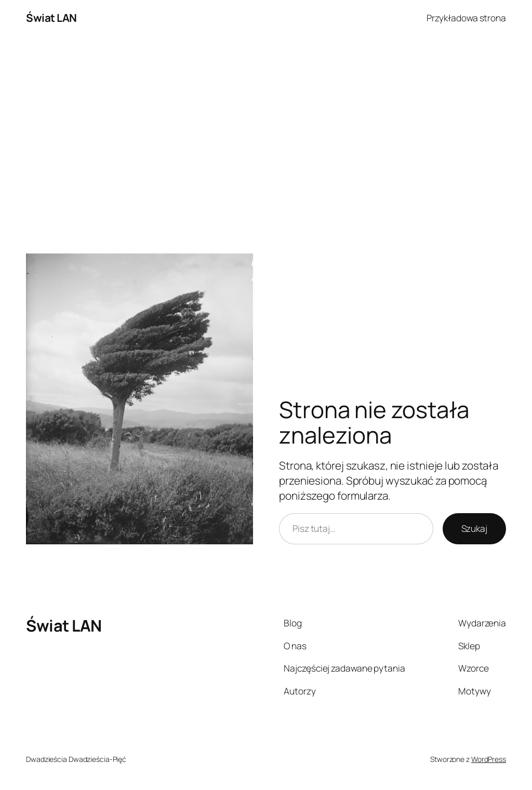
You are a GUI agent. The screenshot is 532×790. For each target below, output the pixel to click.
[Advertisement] (266, 145)
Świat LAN (51, 18)
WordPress (489, 759)
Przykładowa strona (466, 18)
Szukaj (474, 528)
